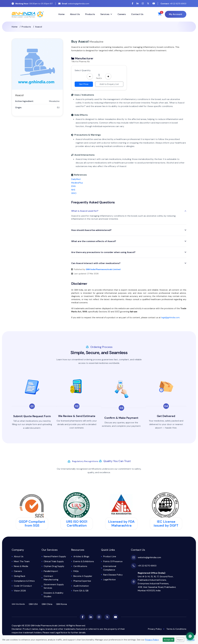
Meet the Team (22, 561)
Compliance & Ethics (24, 581)
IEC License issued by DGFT (166, 524)
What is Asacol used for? (85, 211)
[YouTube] (154, 4)
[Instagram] (143, 4)
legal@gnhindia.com (170, 318)
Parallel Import (51, 571)
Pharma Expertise (82, 581)
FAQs (76, 571)
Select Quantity (83, 70)
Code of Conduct (23, 586)
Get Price (84, 84)
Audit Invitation (81, 586)
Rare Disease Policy (113, 575)
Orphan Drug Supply (54, 566)
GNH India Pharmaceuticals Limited (103, 269)
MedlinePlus (77, 183)
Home (61, 14)
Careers (122, 14)
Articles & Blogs (81, 556)
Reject (180, 640)
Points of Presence (113, 561)
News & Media (21, 566)
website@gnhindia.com (74, 4)
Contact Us (137, 14)
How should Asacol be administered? (91, 230)
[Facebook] (133, 4)
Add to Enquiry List (109, 84)
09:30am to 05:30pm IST (32, 4)
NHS (73, 190)
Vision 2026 (20, 591)
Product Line (110, 556)
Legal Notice (109, 580)
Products (90, 14)
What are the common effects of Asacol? (94, 241)
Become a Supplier (83, 576)
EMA (73, 186)
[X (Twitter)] (148, 4)
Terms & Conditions (176, 629)
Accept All (169, 640)
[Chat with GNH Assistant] (190, 636)
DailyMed (76, 179)
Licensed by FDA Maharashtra (121, 524)
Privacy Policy (155, 629)
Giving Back (20, 576)
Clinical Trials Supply (54, 561)
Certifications (80, 566)
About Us (75, 14)
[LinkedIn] (137, 4)
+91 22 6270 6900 (173, 4)
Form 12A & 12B (81, 591)
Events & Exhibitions (84, 561)
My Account (176, 14)
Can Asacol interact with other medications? (96, 263)
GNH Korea (61, 604)
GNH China (47, 604)
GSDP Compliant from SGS (32, 524)
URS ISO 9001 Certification (77, 524)
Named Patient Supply (55, 556)
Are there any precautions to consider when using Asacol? (103, 252)
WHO (74, 193)
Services (105, 14)
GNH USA (33, 604)
